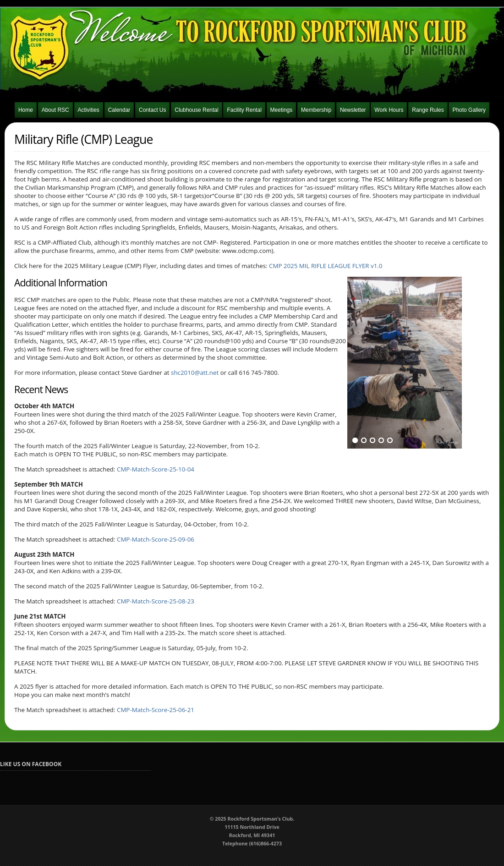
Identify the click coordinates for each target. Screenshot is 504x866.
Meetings (282, 110)
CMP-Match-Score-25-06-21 (156, 710)
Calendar (119, 110)
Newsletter (353, 110)
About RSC (55, 110)
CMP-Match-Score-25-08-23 (156, 601)
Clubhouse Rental (196, 110)
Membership (316, 110)
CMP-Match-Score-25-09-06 (156, 539)
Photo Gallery (469, 110)
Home (26, 110)
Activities (89, 110)
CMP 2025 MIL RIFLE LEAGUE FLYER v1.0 (326, 266)
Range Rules (428, 110)
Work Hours (389, 110)
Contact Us (152, 110)
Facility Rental (244, 110)
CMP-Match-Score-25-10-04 (156, 469)
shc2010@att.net (195, 373)
